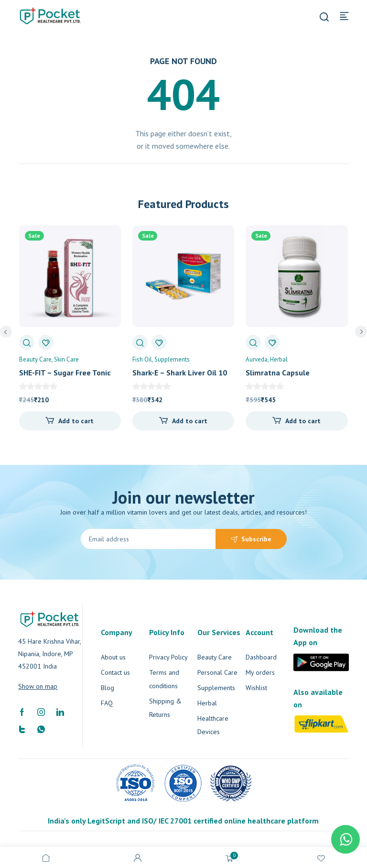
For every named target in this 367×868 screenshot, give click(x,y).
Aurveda (257, 359)
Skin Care (66, 359)
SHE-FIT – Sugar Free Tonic (65, 373)
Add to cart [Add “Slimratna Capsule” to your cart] (303, 421)
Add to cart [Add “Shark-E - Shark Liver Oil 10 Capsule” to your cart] (190, 421)
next (361, 332)
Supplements (172, 359)
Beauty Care (35, 359)
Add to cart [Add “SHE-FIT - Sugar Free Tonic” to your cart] (76, 421)
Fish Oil (142, 359)
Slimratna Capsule (278, 373)
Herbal (279, 359)
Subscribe (256, 539)
